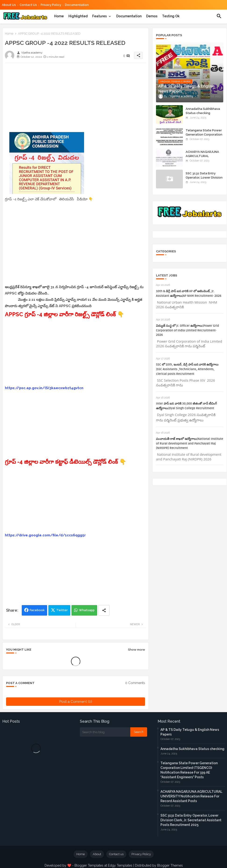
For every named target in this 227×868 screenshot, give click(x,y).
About (97, 854)
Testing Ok (171, 16)
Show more (137, 650)
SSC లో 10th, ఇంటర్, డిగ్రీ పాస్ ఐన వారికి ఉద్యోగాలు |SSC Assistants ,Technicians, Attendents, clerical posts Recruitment (187, 369)
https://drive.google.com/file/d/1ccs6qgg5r (45, 535)
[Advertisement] (76, 99)
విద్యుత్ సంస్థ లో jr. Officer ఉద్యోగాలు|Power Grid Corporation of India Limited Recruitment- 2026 (188, 330)
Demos (152, 16)
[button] (219, 16)
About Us (9, 5)
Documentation (77, 5)
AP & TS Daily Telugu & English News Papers (190, 732)
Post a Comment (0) (76, 702)
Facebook (37, 610)
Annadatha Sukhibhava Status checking (203, 111)
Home (59, 16)
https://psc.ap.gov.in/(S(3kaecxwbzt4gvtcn (44, 388)
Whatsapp (87, 610)
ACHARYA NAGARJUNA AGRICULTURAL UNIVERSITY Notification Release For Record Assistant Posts (191, 796)
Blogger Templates (89, 865)
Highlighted (78, 16)
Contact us (28, 5)
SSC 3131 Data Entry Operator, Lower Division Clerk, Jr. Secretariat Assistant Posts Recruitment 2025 (191, 820)
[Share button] (104, 610)
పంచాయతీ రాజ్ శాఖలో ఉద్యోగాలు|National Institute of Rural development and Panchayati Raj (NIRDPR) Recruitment (190, 444)
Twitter (62, 610)
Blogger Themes (170, 865)
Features (99, 16)
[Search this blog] (105, 732)
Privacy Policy (51, 5)
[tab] (59, 16)
